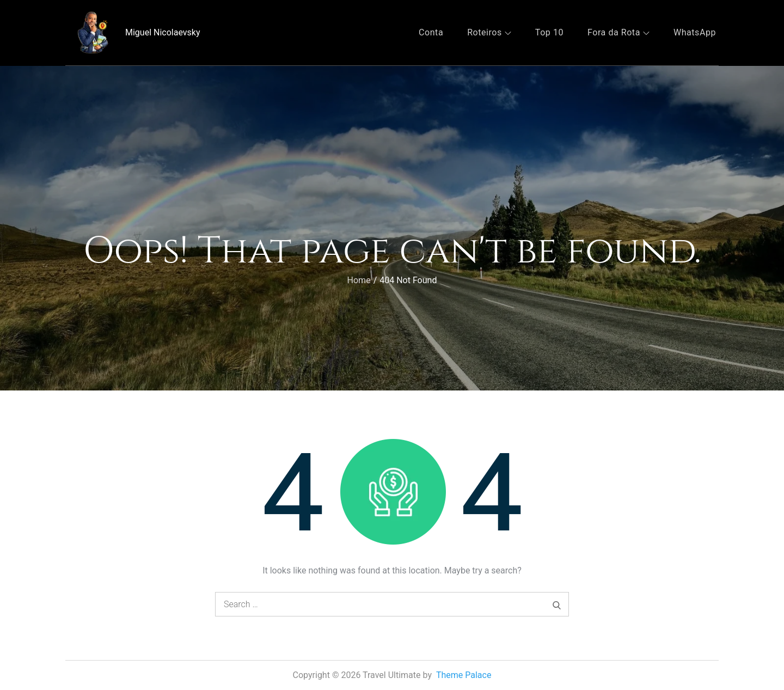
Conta (431, 32)
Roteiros (489, 32)
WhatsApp (695, 32)
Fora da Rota (618, 32)
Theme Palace (464, 675)
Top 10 (549, 32)
